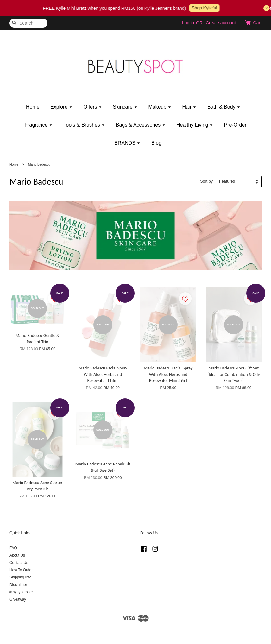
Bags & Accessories (141, 125)
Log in (188, 23)
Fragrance (38, 125)
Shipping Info (20, 577)
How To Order (21, 570)
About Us (17, 555)
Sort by (206, 181)
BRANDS (127, 143)
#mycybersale (21, 592)
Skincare (125, 107)
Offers (93, 107)
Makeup (160, 107)
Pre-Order (235, 125)
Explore (61, 107)
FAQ (13, 548)
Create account (221, 23)
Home (33, 107)
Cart (257, 23)
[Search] (28, 23)
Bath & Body (224, 107)
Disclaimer (18, 585)
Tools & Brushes (84, 125)
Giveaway (18, 599)
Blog (156, 143)
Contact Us (19, 563)
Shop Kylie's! (208, 8)
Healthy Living (195, 125)
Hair (189, 107)
